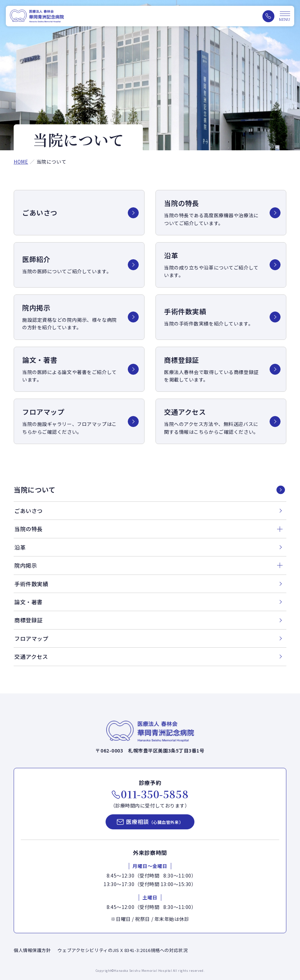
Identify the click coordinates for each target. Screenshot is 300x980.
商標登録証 (29, 620)
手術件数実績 (31, 584)
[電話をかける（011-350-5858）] (268, 16)
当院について (35, 490)
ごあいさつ (29, 511)
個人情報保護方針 (32, 950)
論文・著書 (29, 602)
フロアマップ (31, 638)
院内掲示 (26, 565)
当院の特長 (29, 529)
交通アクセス (31, 657)
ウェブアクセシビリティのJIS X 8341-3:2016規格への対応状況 (122, 950)
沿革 (20, 547)
